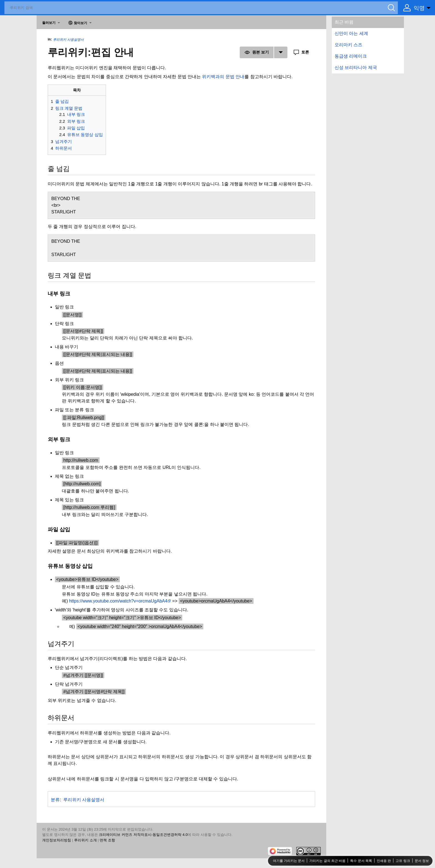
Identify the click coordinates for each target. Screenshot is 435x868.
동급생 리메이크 (351, 56)
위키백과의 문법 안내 (223, 77)
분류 (55, 800)
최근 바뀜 (344, 22)
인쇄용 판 (384, 861)
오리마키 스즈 (348, 45)
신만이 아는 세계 (351, 33)
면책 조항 (107, 840)
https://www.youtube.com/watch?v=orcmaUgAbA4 (118, 601)
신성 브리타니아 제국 (356, 67)
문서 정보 (422, 861)
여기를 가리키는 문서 (289, 861)
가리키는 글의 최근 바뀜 (327, 861)
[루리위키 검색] (201, 8)
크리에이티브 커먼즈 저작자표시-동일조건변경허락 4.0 (143, 835)
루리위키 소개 (85, 840)
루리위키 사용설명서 (68, 40)
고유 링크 (403, 861)
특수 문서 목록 (361, 861)
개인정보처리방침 (57, 840)
